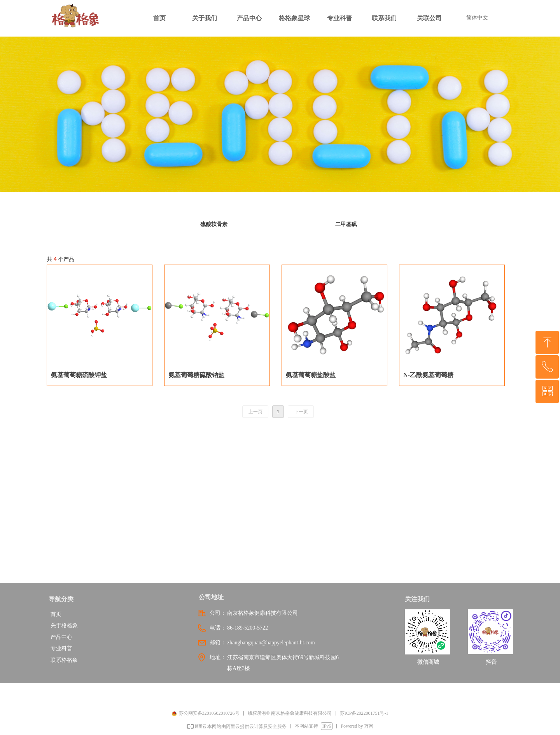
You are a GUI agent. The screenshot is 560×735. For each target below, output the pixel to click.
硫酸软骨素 (214, 224)
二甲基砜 (346, 224)
